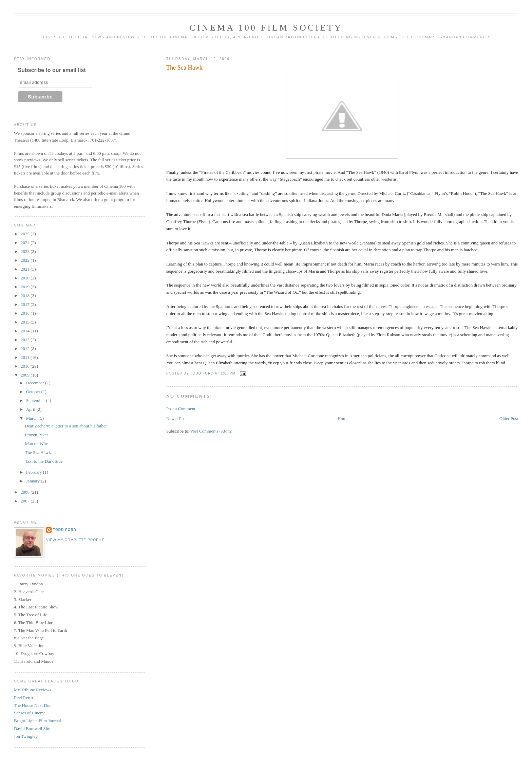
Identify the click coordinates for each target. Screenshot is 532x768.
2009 (26, 375)
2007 (26, 501)
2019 (26, 287)
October (34, 392)
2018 (26, 296)
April (31, 409)
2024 (26, 243)
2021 (26, 269)
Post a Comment (181, 409)
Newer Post (176, 418)
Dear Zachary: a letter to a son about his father (66, 426)
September (36, 400)
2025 (26, 234)
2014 (26, 331)
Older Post (509, 418)
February (35, 472)
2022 (26, 260)
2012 (26, 349)
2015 (26, 322)
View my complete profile (75, 540)
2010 (26, 366)
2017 (26, 304)
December (36, 383)
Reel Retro (23, 698)
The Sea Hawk (38, 452)
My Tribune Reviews (33, 690)
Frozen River (36, 435)
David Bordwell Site (32, 728)
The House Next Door (33, 705)
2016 (26, 313)
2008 (26, 492)
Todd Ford (65, 530)
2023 (26, 251)
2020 (26, 278)
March (32, 418)
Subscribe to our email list (52, 70)
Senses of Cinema (30, 713)
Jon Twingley (26, 736)
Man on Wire (36, 444)
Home (343, 418)
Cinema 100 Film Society (266, 28)
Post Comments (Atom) (211, 431)
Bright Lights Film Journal (37, 721)
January (34, 481)
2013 (26, 340)
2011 (26, 357)
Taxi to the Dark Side (44, 461)
